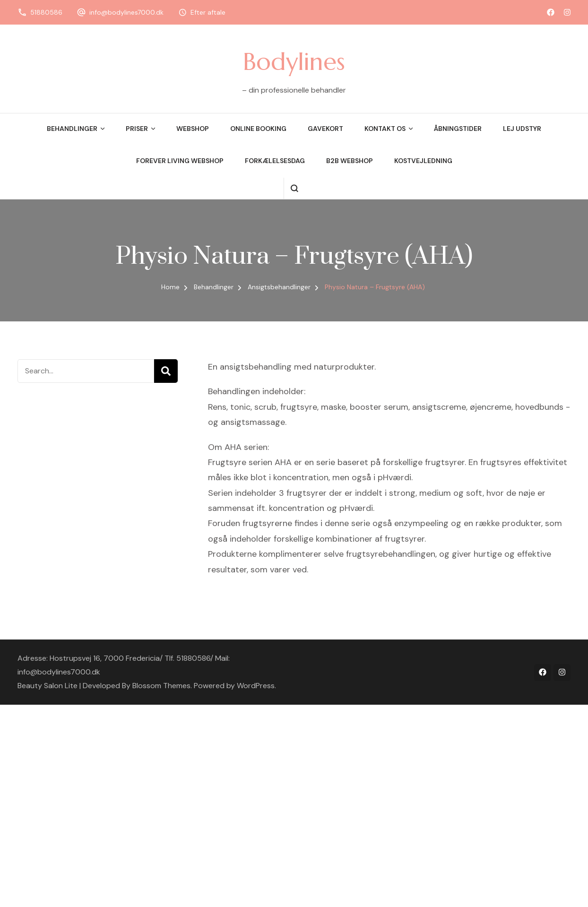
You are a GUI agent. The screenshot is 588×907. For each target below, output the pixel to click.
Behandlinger (72, 129)
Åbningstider (458, 129)
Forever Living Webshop (180, 161)
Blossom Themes (161, 686)
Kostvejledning (423, 161)
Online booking (258, 129)
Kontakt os (385, 129)
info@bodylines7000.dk (126, 12)
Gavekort (325, 129)
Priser (137, 129)
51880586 (46, 12)
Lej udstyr (522, 129)
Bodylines (294, 61)
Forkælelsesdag (275, 161)
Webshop (193, 129)
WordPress (256, 686)
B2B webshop (350, 161)
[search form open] (294, 188)
